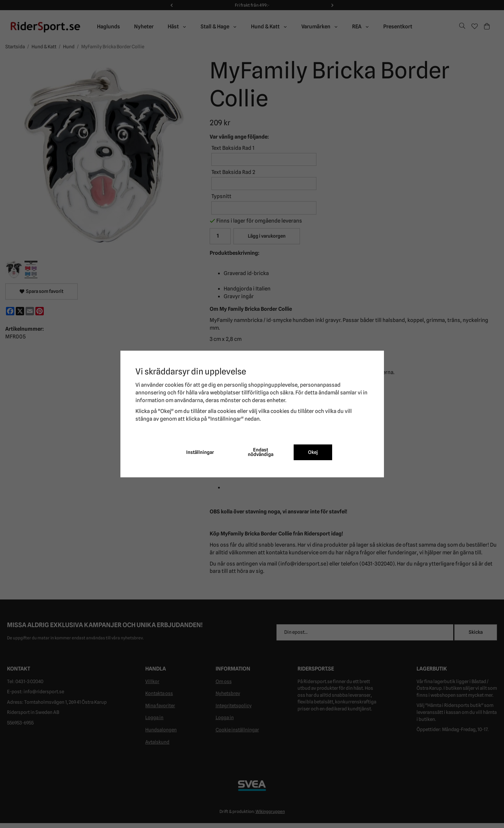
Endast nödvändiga (261, 452)
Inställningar (200, 452)
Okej (313, 452)
